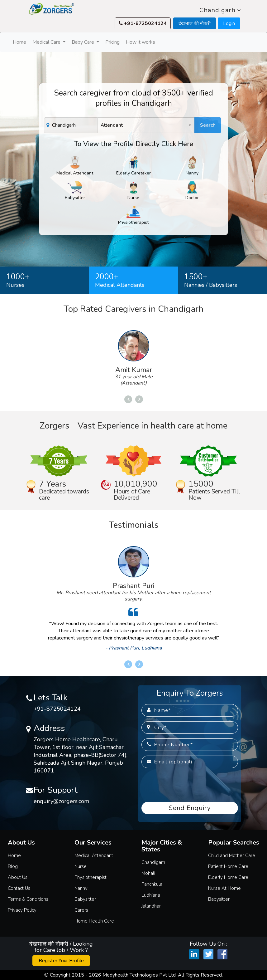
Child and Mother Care (232, 855)
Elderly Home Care (228, 877)
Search (208, 125)
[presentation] (189, 785)
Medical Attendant (75, 166)
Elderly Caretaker (133, 166)
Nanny (192, 166)
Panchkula (152, 884)
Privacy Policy (22, 910)
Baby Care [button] (83, 42)
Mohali (148, 873)
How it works (141, 42)
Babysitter (75, 191)
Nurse (133, 191)
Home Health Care (94, 921)
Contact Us (19, 888)
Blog (13, 866)
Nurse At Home (224, 888)
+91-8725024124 (143, 23)
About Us (18, 877)
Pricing (112, 42)
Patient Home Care (228, 866)
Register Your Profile (61, 961)
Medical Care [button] (47, 42)
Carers (81, 910)
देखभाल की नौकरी (195, 23)
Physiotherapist (133, 216)
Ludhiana (151, 895)
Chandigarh (220, 10)
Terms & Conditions (28, 899)
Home (20, 42)
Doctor (192, 191)
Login (229, 23)
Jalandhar (151, 906)
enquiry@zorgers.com (61, 801)
